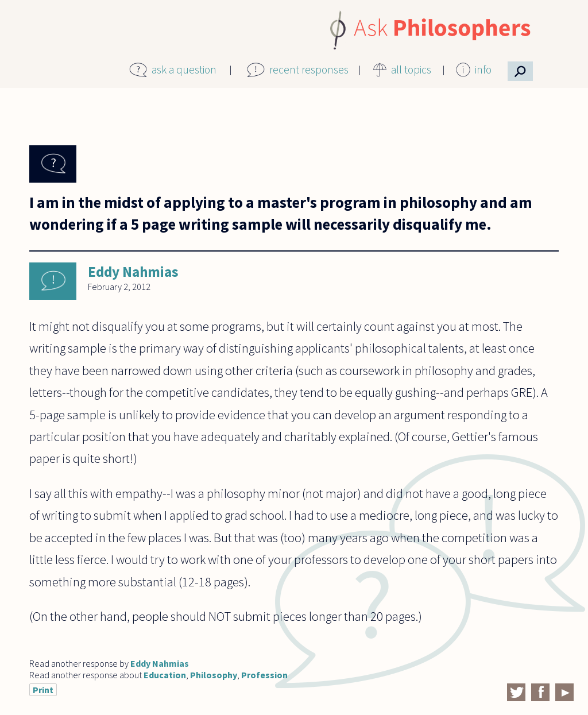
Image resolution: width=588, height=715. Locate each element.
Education (165, 675)
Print (43, 690)
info (483, 69)
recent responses (309, 69)
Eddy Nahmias (133, 272)
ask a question (184, 69)
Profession (264, 675)
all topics (411, 69)
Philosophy (214, 675)
